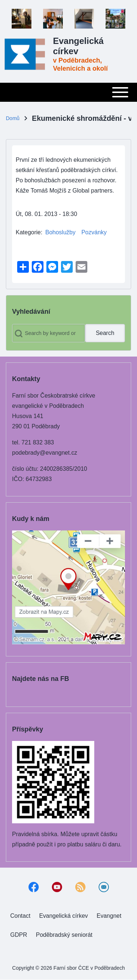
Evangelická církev (78, 46)
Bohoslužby (60, 232)
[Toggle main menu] (68, 92)
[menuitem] (20, 916)
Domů (13, 118)
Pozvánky (94, 232)
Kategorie (28, 232)
